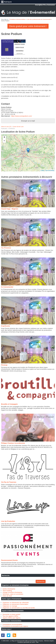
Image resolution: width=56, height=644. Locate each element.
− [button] (4, 141)
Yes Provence (6, 248)
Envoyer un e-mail (28, 121)
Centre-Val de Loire (18, 127)
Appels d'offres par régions (12, 618)
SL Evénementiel (7, 287)
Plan (37, 642)
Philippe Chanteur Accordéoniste (13, 443)
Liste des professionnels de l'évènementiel (39, 19)
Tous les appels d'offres (10, 616)
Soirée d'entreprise (9, 589)
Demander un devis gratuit (11, 614)
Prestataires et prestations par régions (15, 626)
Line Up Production (8, 521)
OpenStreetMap (50, 170)
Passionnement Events (9, 560)
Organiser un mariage (10, 606)
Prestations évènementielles (17, 19)
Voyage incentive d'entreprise (12, 592)
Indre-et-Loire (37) (6, 127)
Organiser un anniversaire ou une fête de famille (19, 608)
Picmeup (4, 365)
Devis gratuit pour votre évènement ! (28, 26)
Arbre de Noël (7, 596)
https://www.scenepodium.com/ (22, 116)
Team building (7, 591)
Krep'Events (6, 326)
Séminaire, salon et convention (13, 594)
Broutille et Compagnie (9, 404)
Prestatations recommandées (12, 624)
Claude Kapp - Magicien (10, 209)
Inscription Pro (41, 5)
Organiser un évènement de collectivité (16, 602)
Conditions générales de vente (26, 642)
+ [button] (4, 137)
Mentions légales (49, 641)
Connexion (51, 5)
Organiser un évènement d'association (15, 604)
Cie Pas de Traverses (9, 482)
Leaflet (42, 170)
